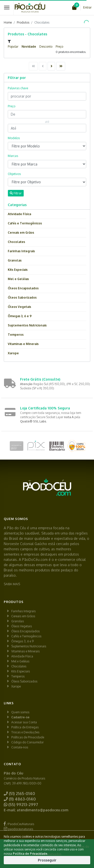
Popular (13, 47)
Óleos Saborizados (22, 297)
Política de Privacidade (30, 854)
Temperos (16, 335)
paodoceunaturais (18, 829)
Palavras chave (18, 88)
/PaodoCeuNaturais (19, 824)
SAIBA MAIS (12, 584)
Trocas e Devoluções (25, 732)
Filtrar (16, 193)
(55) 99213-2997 (21, 805)
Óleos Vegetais (19, 307)
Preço (59, 47)
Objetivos (14, 174)
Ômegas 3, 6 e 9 (20, 316)
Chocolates (16, 242)
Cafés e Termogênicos (25, 223)
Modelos (14, 138)
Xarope (13, 353)
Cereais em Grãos (21, 233)
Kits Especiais (18, 270)
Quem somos (20, 712)
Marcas (13, 156)
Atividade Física (19, 214)
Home (8, 22)
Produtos (23, 22)
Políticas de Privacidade (28, 737)
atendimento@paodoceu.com (43, 810)
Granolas (15, 260)
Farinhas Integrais (21, 251)
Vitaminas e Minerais (23, 344)
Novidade (29, 47)
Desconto (46, 47)
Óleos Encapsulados (23, 288)
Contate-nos (20, 747)
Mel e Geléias (18, 279)
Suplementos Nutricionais (27, 325)
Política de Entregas (25, 727)
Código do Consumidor (27, 742)
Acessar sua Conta (24, 722)
